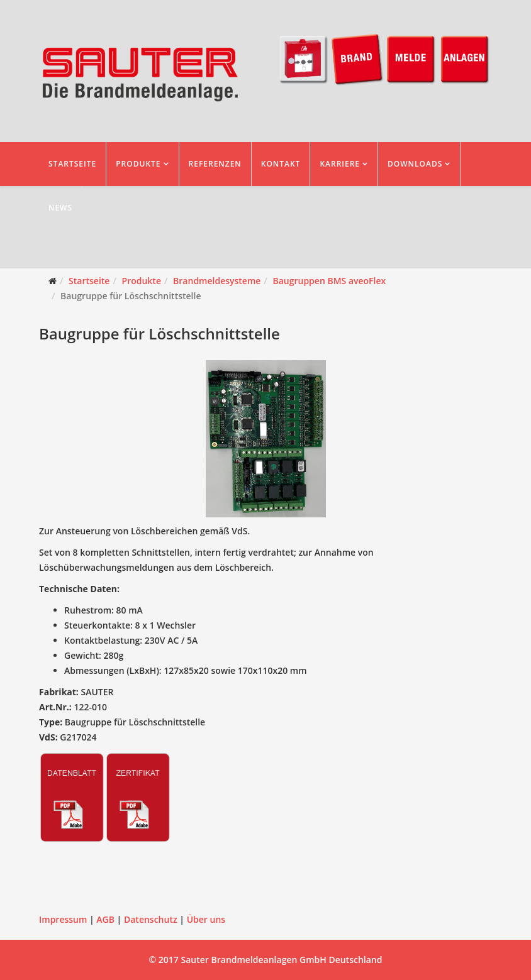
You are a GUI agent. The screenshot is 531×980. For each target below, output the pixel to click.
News (60, 208)
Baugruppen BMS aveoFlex (329, 281)
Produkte (138, 164)
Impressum (63, 919)
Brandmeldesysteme (217, 281)
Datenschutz (151, 919)
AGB (105, 919)
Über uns (206, 919)
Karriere (340, 164)
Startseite (72, 164)
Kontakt (281, 164)
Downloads (415, 164)
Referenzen (215, 164)
